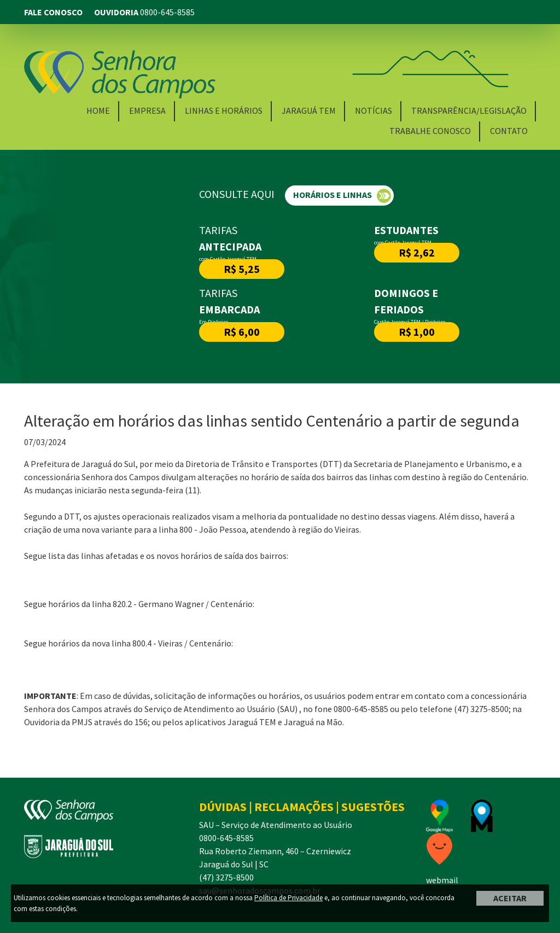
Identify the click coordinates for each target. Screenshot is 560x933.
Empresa (147, 110)
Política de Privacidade (288, 898)
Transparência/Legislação (469, 110)
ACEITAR (510, 898)
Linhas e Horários (224, 110)
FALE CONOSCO (53, 12)
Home (98, 110)
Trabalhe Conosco (430, 131)
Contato (509, 131)
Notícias (374, 110)
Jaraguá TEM (309, 110)
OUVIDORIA (144, 12)
